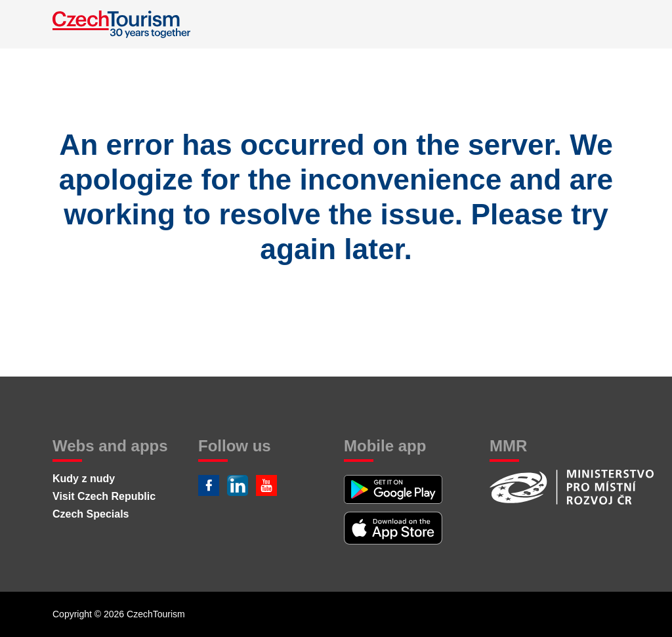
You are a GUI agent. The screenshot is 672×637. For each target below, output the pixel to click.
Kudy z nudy (84, 479)
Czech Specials (91, 514)
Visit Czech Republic (104, 496)
